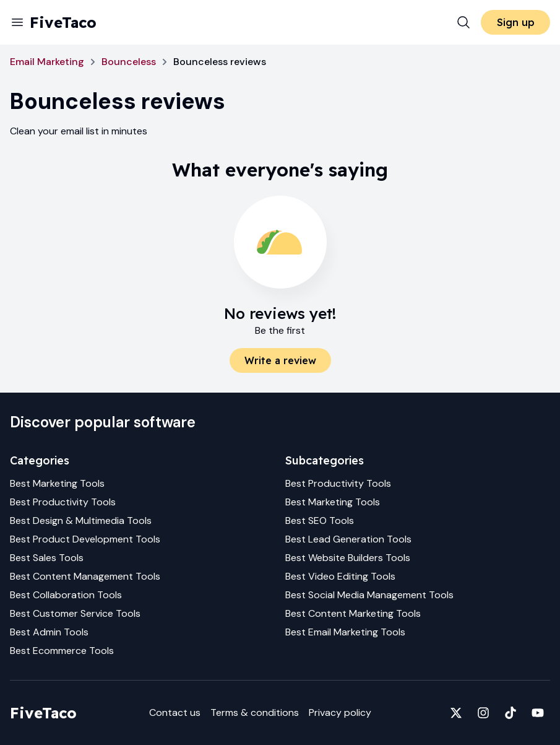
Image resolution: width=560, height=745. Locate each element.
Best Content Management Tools (85, 576)
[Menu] (17, 22)
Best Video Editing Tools (340, 576)
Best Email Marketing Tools (345, 632)
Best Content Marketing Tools (353, 613)
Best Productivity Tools (63, 502)
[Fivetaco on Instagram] (483, 713)
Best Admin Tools (49, 632)
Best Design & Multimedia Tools (81, 521)
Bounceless (129, 62)
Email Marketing (47, 62)
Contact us (175, 712)
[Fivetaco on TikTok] (510, 713)
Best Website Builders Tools (348, 558)
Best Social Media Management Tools (369, 595)
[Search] (463, 22)
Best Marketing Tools (57, 483)
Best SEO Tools (320, 521)
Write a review (280, 360)
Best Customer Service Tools (75, 613)
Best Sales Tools (47, 558)
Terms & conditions (255, 712)
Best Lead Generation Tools (348, 539)
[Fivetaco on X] (456, 713)
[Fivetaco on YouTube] (538, 713)
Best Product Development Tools (85, 539)
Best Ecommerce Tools (62, 651)
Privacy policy (340, 712)
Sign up (516, 22)
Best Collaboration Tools (66, 595)
